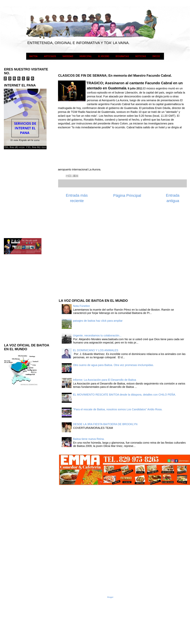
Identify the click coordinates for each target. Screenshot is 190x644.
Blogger (110, 597)
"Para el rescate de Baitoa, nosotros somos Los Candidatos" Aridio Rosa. (118, 409)
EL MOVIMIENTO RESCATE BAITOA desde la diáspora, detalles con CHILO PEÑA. (124, 395)
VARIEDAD (68, 56)
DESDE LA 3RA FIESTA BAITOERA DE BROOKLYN (105, 424)
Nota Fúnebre (81, 306)
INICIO (156, 56)
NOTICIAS (141, 56)
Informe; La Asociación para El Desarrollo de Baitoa (105, 380)
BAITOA (33, 56)
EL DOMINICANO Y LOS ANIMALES (96, 350)
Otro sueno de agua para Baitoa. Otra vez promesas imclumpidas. (113, 365)
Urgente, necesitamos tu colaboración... (97, 335)
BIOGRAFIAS (122, 56)
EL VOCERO (104, 56)
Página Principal (127, 195)
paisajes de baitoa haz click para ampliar (98, 321)
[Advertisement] (79, 252)
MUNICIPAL (86, 56)
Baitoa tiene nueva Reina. (89, 439)
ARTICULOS (50, 56)
